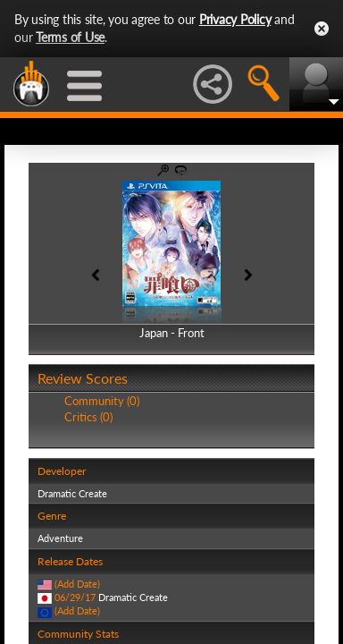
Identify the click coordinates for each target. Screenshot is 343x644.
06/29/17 (75, 597)
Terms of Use (70, 37)
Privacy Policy (235, 19)
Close (322, 29)
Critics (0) (88, 417)
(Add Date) (77, 584)
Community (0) (102, 401)
